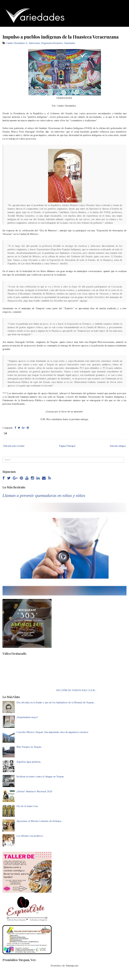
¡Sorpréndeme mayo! (27, 717)
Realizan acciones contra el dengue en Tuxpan (40, 776)
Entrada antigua (118, 446)
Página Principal (67, 446)
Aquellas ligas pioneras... (29, 762)
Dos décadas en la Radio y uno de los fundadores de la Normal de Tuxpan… (56, 702)
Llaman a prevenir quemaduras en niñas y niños (44, 496)
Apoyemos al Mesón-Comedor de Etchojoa (39, 821)
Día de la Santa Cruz (27, 806)
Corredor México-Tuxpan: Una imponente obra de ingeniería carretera (52, 732)
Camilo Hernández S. (17, 43)
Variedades (70, 43)
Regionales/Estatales (52, 43)
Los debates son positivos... (30, 836)
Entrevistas (34, 43)
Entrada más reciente (14, 446)
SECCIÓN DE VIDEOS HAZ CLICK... (76, 690)
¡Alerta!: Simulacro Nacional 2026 (34, 791)
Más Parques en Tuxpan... (29, 747)
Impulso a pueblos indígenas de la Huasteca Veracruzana (61, 37)
